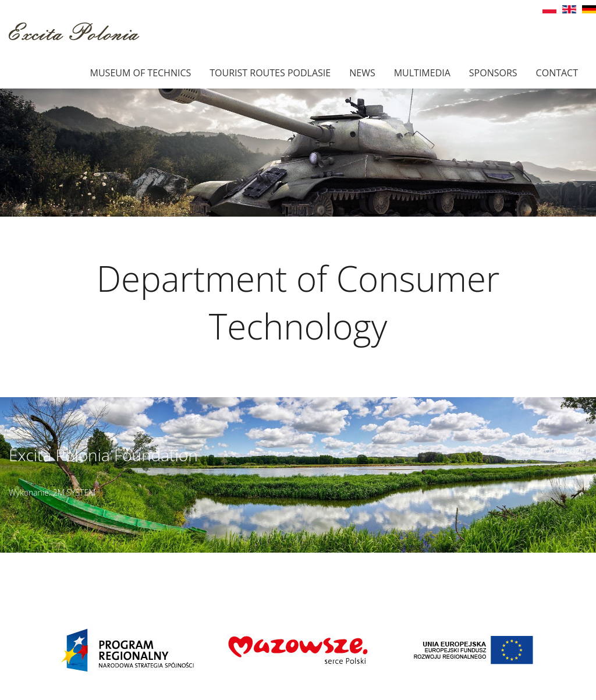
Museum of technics (141, 73)
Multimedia (422, 73)
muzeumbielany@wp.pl (81, 572)
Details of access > (370, 559)
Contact (557, 73)
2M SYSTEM (74, 492)
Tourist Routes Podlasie (270, 73)
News (362, 73)
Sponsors (493, 73)
